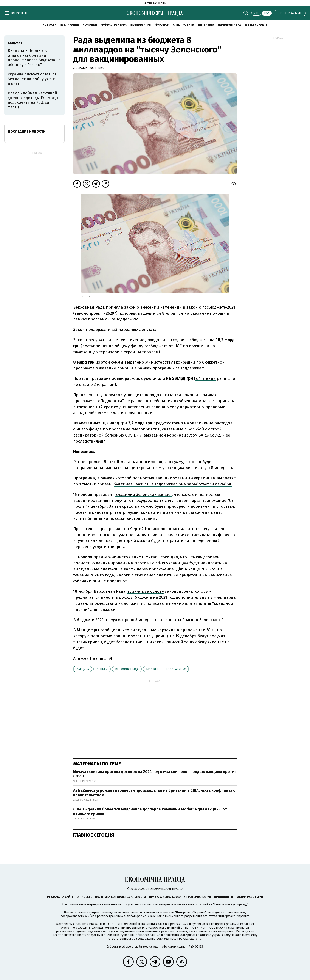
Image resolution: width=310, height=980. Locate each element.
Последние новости (27, 131)
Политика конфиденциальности (120, 897)
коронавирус (176, 669)
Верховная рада (127, 669)
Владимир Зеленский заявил (143, 494)
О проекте (84, 897)
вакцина (83, 669)
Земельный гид (229, 25)
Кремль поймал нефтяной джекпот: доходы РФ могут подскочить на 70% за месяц (33, 100)
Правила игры (141, 25)
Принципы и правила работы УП (239, 897)
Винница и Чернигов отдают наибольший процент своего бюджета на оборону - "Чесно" (34, 58)
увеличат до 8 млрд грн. (210, 468)
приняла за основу (145, 591)
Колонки (90, 25)
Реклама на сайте (60, 897)
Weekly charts (256, 25)
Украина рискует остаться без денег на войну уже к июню (32, 79)
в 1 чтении (206, 378)
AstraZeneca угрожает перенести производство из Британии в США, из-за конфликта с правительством (154, 793)
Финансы (162, 25)
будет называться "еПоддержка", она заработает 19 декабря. (173, 484)
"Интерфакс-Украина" (190, 912)
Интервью (206, 25)
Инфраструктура (113, 25)
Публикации (69, 25)
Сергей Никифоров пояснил (158, 529)
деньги (102, 669)
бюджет (152, 669)
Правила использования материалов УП (180, 897)
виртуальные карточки (153, 630)
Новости (49, 25)
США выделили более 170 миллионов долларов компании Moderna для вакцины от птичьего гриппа (150, 812)
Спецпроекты (184, 25)
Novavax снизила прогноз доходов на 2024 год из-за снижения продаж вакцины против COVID (155, 774)
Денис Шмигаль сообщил (153, 557)
